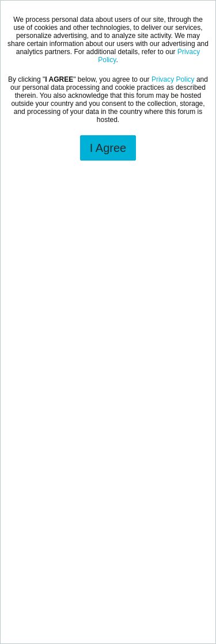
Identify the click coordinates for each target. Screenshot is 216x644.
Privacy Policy (173, 79)
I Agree (108, 148)
